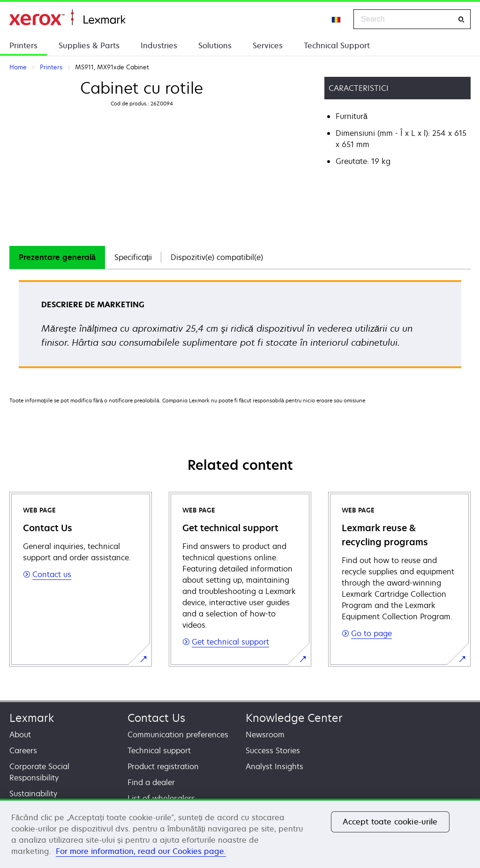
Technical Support (337, 45)
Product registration (163, 766)
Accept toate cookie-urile (390, 822)
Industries (159, 45)
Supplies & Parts (89, 45)
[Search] (461, 19)
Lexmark (32, 718)
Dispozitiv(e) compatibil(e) (217, 257)
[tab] (57, 257)
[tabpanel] (240, 327)
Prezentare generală (57, 257)
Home (67, 18)
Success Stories (273, 750)
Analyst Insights (274, 766)
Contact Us (156, 718)
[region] (240, 833)
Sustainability (33, 794)
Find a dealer (151, 782)
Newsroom (265, 734)
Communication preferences (178, 734)
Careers (23, 750)
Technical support (159, 750)
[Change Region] (337, 19)
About (20, 734)
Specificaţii (133, 257)
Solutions (215, 45)
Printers (23, 45)
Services (268, 45)
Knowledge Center (294, 718)
